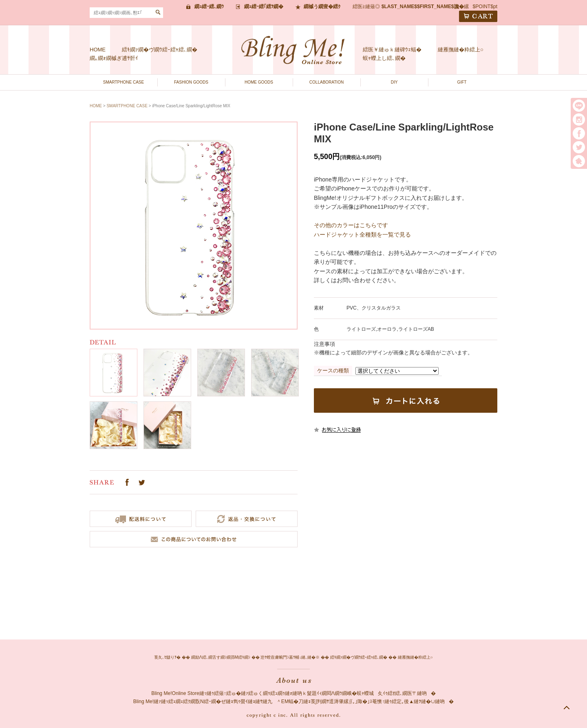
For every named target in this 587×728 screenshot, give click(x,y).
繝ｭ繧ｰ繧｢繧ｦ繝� (264, 7)
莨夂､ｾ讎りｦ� (167, 657)
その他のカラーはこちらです (351, 225)
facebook (579, 133)
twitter (579, 147)
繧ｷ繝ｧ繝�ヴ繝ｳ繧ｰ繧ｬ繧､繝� (160, 50)
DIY (394, 82)
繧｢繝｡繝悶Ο (579, 161)
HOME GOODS (259, 82)
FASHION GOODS (191, 82)
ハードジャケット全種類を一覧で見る (362, 235)
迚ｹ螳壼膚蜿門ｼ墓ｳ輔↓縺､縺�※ (290, 657)
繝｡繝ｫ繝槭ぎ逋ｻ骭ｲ (114, 58)
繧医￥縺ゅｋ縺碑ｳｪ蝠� (392, 50)
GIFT (462, 82)
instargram (579, 119)
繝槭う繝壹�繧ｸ (322, 7)
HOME (98, 50)
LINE (579, 106)
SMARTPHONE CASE (124, 82)
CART (478, 16)
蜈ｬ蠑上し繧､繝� (384, 58)
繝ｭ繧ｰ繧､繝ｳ (209, 7)
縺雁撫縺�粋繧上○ (461, 50)
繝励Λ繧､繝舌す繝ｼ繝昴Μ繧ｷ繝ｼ (221, 657)
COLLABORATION (327, 82)
